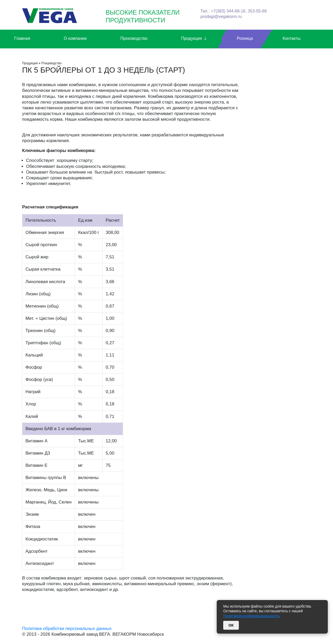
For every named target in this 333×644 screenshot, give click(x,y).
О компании (75, 38)
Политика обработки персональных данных (67, 629)
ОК (231, 625)
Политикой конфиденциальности (251, 616)
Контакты (292, 38)
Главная (22, 38)
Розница (245, 38)
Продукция (194, 39)
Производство (134, 38)
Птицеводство (51, 63)
